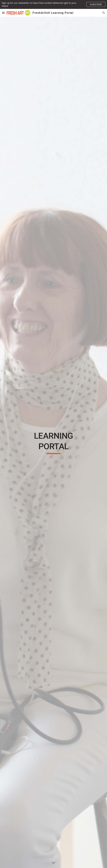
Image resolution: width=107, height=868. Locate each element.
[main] (53, 442)
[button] (3, 13)
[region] (53, 4)
